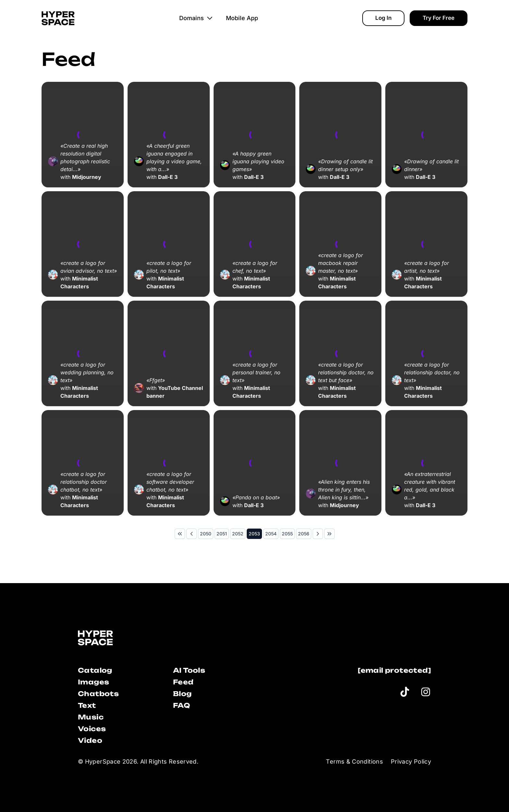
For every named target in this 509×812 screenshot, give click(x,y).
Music (91, 717)
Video (90, 740)
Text (87, 705)
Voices (92, 729)
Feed (183, 682)
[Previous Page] (192, 534)
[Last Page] (329, 534)
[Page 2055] (287, 534)
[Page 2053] (254, 534)
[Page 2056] (304, 534)
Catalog (95, 670)
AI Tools (189, 670)
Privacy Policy (411, 762)
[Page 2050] (206, 534)
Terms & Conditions (354, 762)
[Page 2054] (271, 534)
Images (93, 682)
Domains (196, 18)
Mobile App (242, 18)
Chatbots (98, 694)
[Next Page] (318, 534)
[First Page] (180, 534)
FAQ (181, 705)
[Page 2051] (222, 534)
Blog (182, 694)
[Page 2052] (238, 534)
